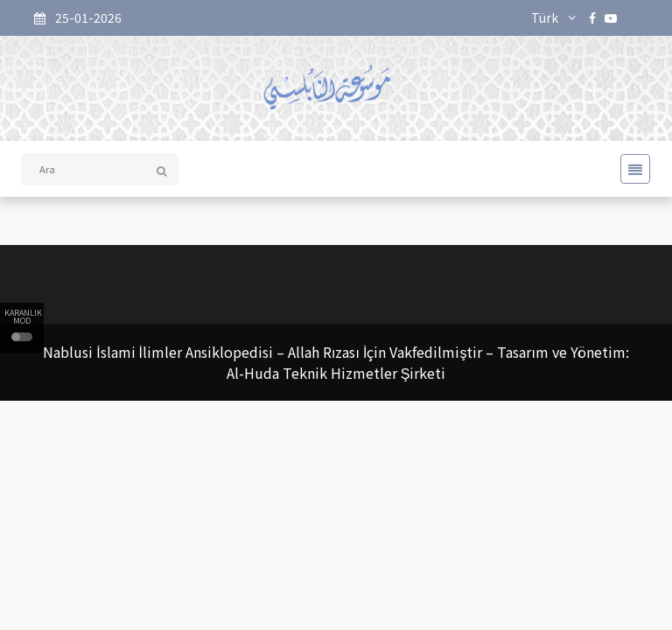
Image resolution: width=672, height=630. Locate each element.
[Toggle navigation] (630, 169)
